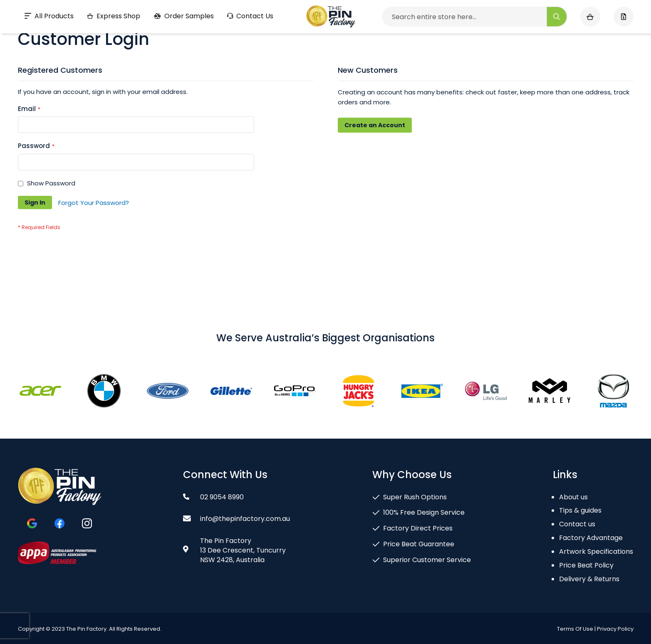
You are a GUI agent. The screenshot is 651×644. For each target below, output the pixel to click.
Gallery (183, 10)
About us (573, 497)
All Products (49, 38)
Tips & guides (580, 510)
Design (40, 10)
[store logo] (331, 38)
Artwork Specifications (596, 551)
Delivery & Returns (589, 579)
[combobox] (474, 38)
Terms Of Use (575, 629)
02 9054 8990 (486, 10)
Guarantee (110, 10)
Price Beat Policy (586, 565)
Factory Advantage (591, 538)
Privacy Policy (615, 629)
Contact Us (250, 38)
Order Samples (184, 38)
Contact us (577, 524)
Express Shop (114, 38)
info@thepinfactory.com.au (580, 10)
